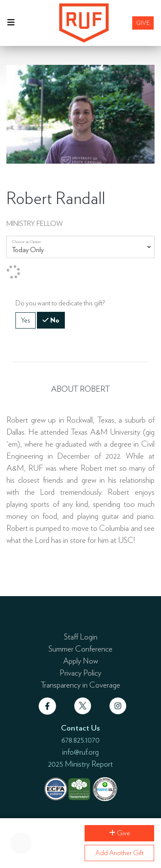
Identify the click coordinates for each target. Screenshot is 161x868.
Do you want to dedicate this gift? (60, 303)
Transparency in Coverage (80, 685)
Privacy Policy (80, 673)
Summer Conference (80, 649)
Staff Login (81, 637)
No (54, 320)
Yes (26, 320)
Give (143, 23)
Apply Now (80, 661)
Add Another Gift (119, 853)
